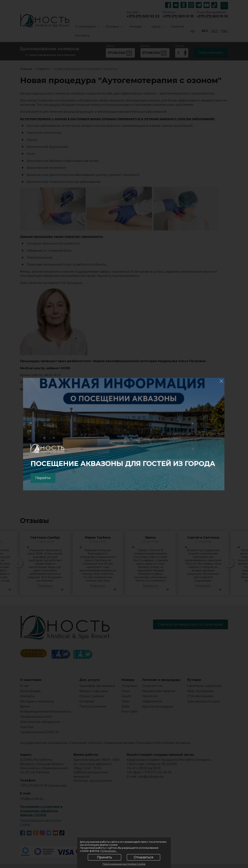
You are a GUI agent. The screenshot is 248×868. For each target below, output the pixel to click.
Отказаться (144, 857)
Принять (105, 857)
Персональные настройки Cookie (124, 864)
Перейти (43, 478)
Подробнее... (109, 851)
